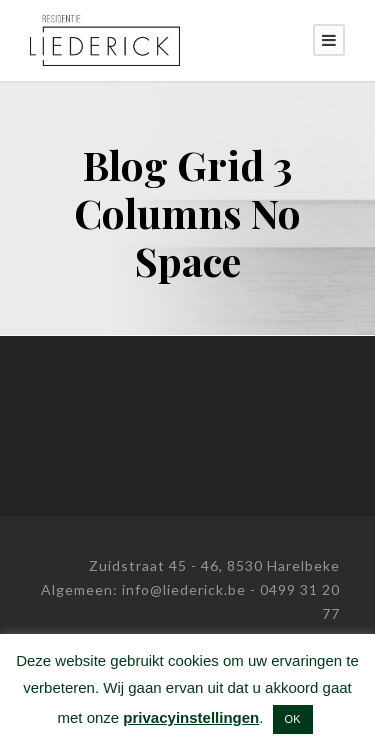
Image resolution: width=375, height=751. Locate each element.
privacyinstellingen (191, 717)
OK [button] (293, 719)
